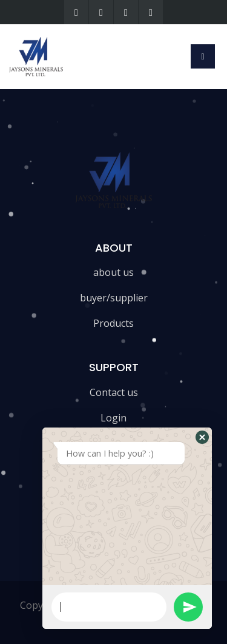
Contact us (114, 392)
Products (113, 323)
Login (113, 418)
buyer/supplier (114, 298)
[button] (202, 437)
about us (113, 272)
